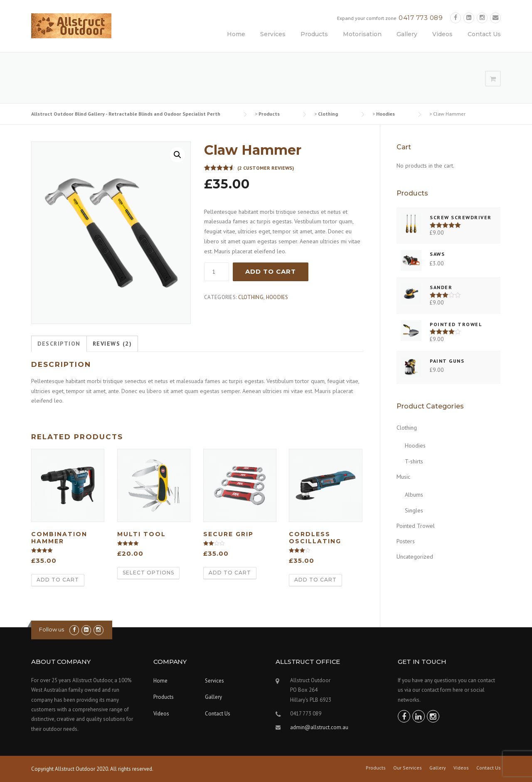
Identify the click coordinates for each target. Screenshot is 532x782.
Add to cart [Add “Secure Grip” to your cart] (230, 573)
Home (236, 34)
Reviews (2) (112, 344)
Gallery (407, 34)
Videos (442, 34)
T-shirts (414, 461)
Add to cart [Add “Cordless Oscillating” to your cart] (315, 580)
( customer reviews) (266, 168)
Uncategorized (415, 557)
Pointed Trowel (416, 526)
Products (314, 34)
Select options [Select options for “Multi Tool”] (148, 573)
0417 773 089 (421, 18)
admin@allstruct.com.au (319, 727)
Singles (414, 510)
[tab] (59, 344)
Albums (414, 495)
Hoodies (277, 297)
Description (59, 344)
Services (273, 34)
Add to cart (271, 271)
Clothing (251, 297)
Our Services (408, 768)
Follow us (52, 629)
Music (403, 477)
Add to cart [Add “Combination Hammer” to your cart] (58, 580)
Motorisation (362, 34)
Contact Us (484, 34)
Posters (406, 541)
